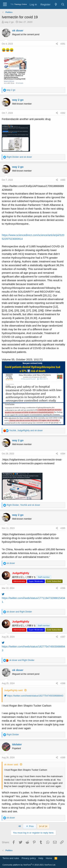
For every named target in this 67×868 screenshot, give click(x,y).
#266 (63, 588)
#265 (63, 528)
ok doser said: (11, 764)
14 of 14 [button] (43, 826)
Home (49, 858)
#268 (63, 683)
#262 (63, 113)
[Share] (57, 44)
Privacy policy (29, 858)
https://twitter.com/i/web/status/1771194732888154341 (33, 598)
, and (26, 430)
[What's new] (56, 4)
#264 (63, 454)
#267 (63, 637)
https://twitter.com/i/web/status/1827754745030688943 (33, 647)
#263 (63, 180)
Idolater (17, 744)
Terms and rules (11, 858)
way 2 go (9, 22)
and (19, 157)
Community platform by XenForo (29, 865)
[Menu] (5, 4)
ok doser (18, 30)
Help (41, 858)
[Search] (63, 4)
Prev (30, 826)
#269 (63, 758)
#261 (63, 44)
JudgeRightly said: (14, 690)
